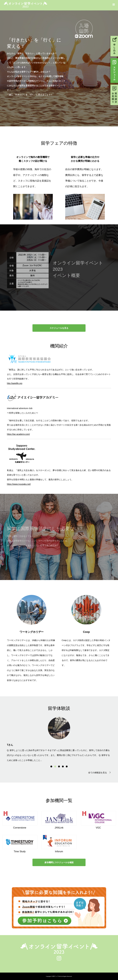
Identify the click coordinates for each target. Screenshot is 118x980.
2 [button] (55, 766)
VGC (98, 828)
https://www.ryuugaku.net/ (19, 484)
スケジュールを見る (59, 328)
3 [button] (59, 766)
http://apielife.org (15, 383)
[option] (59, 739)
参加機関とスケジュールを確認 (59, 862)
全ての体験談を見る (98, 773)
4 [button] (63, 766)
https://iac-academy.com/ (18, 434)
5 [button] (67, 766)
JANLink (59, 828)
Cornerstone (20, 828)
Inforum (59, 851)
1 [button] (51, 766)
